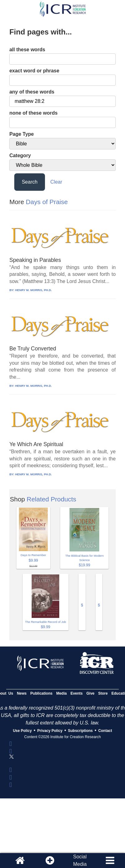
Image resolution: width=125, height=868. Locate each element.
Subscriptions (80, 731)
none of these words (33, 113)
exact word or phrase (34, 71)
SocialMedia (80, 860)
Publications (41, 693)
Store (103, 693)
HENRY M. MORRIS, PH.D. (33, 290)
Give (91, 693)
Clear (56, 182)
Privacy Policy (50, 731)
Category (20, 155)
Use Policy (22, 731)
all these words (27, 50)
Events (76, 693)
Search (30, 182)
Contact (105, 731)
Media (61, 693)
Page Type (22, 134)
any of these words (32, 92)
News (22, 693)
